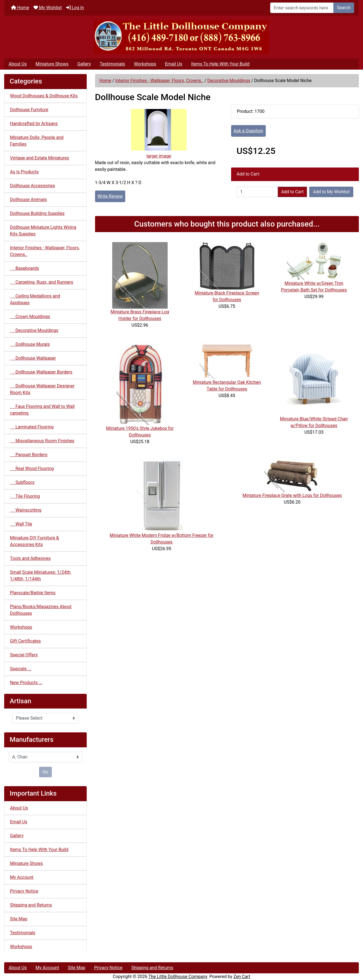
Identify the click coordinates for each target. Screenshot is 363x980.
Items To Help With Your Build (220, 64)
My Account (22, 877)
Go (45, 772)
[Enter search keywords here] (302, 8)
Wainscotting (26, 510)
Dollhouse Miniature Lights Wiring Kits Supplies (43, 231)
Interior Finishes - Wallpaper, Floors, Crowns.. (159, 81)
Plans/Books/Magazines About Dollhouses (41, 610)
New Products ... (26, 683)
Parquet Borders (29, 455)
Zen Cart (242, 977)
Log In (75, 8)
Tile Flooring (25, 496)
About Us (18, 64)
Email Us (173, 64)
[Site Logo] (181, 37)
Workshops (145, 64)
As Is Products (24, 172)
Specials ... (21, 669)
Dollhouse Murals (30, 344)
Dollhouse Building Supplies (37, 213)
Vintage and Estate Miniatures (39, 158)
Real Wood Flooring (32, 469)
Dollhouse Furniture (29, 110)
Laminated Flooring (32, 427)
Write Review (110, 196)
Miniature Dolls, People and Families (37, 141)
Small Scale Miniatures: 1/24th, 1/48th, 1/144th (41, 576)
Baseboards (25, 268)
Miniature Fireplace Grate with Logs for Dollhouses (292, 495)
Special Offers (24, 655)
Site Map (19, 919)
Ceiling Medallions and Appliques (35, 299)
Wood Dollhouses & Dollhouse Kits (44, 96)
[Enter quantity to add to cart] (257, 192)
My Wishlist (48, 8)
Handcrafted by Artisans (34, 124)
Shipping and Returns (31, 905)
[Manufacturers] (45, 757)
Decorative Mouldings (229, 81)
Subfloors (22, 482)
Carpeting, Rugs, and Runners (42, 282)
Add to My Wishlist (331, 192)
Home (20, 8)
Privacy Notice (24, 891)
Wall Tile (21, 524)
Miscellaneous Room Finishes (42, 441)
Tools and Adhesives (30, 558)
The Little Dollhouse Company (178, 977)
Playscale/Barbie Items (33, 593)
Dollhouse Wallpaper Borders (41, 372)
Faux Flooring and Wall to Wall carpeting (42, 410)
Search (344, 8)
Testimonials (112, 64)
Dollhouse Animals (28, 200)
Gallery (84, 64)
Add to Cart (292, 192)
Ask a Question (248, 131)
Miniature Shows (52, 64)
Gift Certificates (25, 641)
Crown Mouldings (30, 317)
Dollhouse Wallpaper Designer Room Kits (42, 389)
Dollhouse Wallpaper (33, 358)
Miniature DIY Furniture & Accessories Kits (34, 541)
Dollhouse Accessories (32, 186)
